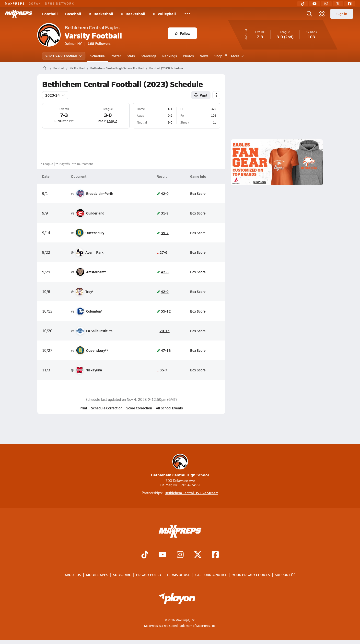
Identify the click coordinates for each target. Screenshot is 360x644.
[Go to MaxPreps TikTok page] (145, 555)
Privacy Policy (149, 575)
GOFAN (35, 3)
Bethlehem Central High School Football (117, 68)
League (112, 121)
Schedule (98, 56)
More (237, 56)
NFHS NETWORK (60, 3)
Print (83, 408)
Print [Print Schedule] (201, 95)
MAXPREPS (15, 3)
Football (50, 14)
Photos (188, 56)
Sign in (342, 14)
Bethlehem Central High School (180, 466)
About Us (73, 575)
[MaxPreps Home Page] (44, 68)
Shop (220, 56)
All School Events (169, 408)
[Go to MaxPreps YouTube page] (163, 555)
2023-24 (55, 95)
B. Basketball (101, 14)
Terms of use (178, 575)
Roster (116, 56)
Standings (149, 56)
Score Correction (139, 408)
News (204, 56)
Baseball (73, 14)
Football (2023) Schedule (166, 68)
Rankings (170, 56)
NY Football (77, 68)
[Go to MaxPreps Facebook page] (215, 555)
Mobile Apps (97, 575)
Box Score (198, 193)
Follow (182, 33)
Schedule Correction (107, 408)
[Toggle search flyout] (309, 14)
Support (285, 575)
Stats (131, 56)
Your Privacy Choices (251, 575)
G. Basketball (133, 14)
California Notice (211, 575)
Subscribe (122, 575)
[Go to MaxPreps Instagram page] (180, 555)
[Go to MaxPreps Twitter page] (198, 555)
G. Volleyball (164, 14)
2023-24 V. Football (64, 56)
